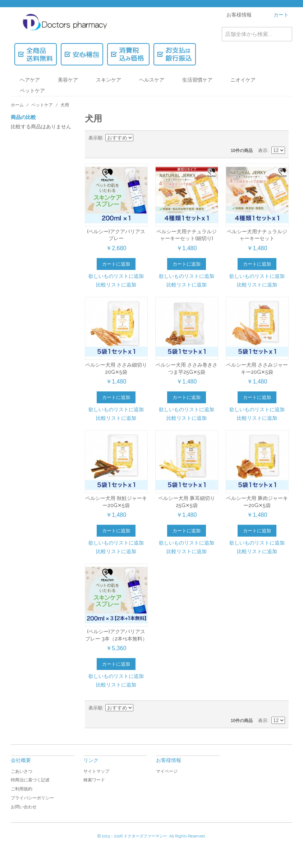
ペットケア (32, 91)
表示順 (95, 138)
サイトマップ (96, 771)
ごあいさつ (22, 771)
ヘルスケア (152, 80)
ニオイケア (243, 80)
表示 (263, 150)
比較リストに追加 (116, 285)
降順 (140, 138)
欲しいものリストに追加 (116, 276)
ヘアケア (30, 80)
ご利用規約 (22, 789)
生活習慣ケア (197, 80)
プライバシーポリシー (32, 798)
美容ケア (68, 80)
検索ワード (94, 780)
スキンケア (109, 80)
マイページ (167, 771)
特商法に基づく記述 (30, 780)
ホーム (17, 105)
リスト (280, 138)
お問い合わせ (24, 807)
